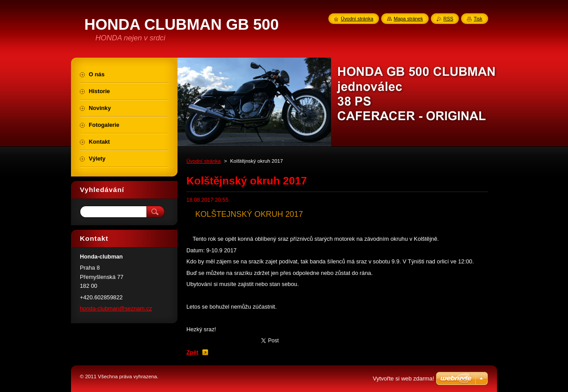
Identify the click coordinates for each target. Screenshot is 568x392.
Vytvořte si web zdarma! (403, 378)
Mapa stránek (408, 19)
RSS (448, 19)
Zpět (192, 352)
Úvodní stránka (203, 161)
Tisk (478, 19)
